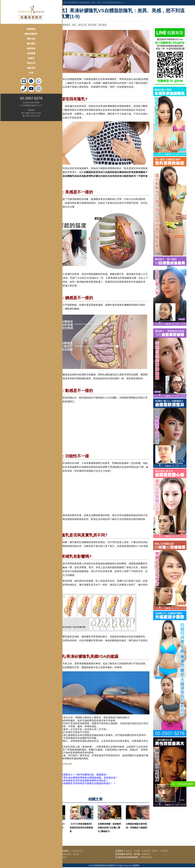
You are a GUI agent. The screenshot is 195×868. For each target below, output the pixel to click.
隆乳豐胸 (47, 851)
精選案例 (17, 28)
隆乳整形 (17, 43)
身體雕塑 (51, 2)
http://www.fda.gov (63, 764)
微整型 (17, 57)
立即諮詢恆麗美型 (182, 784)
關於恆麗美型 (17, 33)
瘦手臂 (129, 854)
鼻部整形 (47, 854)
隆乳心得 (82, 25)
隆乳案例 (102, 25)
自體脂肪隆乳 (63, 851)
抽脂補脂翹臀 (132, 857)
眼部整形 (47, 857)
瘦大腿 (137, 854)
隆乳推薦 (92, 25)
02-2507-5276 (17, 97)
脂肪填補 (121, 857)
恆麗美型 (48, 25)
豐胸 (53, 851)
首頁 (17, 72)
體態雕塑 (121, 854)
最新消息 (17, 38)
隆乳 (74, 25)
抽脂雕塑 (17, 52)
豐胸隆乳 (66, 25)
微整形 (120, 851)
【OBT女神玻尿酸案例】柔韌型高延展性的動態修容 (81, 828)
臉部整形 (17, 48)
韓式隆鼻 (55, 854)
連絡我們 (17, 67)
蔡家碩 (57, 25)
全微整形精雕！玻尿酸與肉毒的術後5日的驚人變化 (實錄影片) (109, 828)
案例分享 (17, 62)
